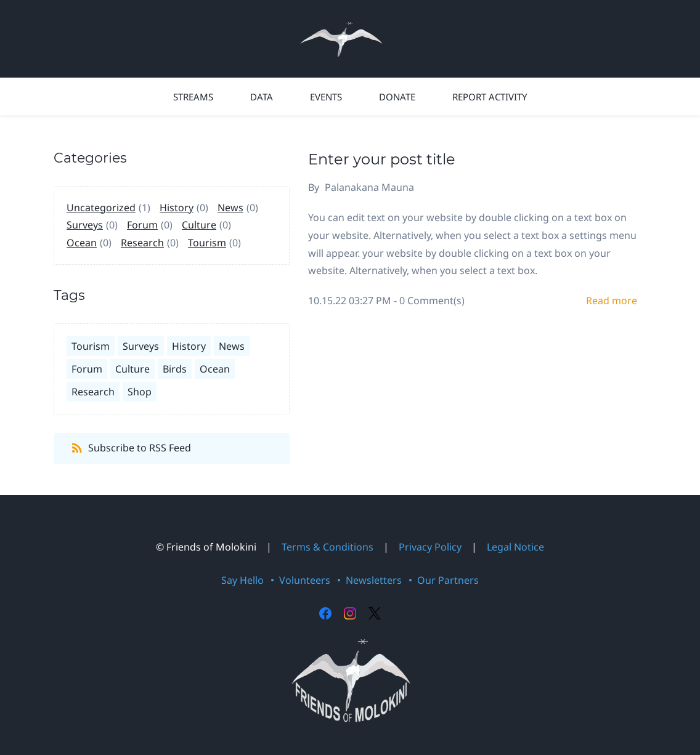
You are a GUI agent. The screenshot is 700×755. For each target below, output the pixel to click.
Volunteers (305, 580)
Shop (140, 392)
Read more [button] (612, 301)
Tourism (207, 243)
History (177, 208)
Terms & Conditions (328, 547)
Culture (199, 225)
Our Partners (448, 580)
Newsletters (374, 580)
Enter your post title (382, 159)
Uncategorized (101, 208)
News (230, 208)
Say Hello (242, 580)
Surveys (85, 225)
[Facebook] (325, 613)
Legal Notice (515, 547)
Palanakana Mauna (369, 187)
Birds (175, 369)
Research (142, 243)
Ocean (82, 243)
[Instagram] (350, 613)
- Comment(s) (429, 301)
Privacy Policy (430, 547)
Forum (142, 225)
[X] (375, 613)
